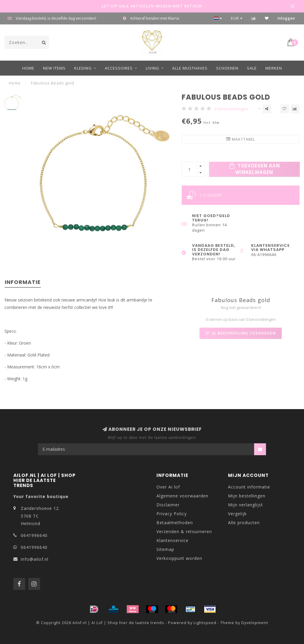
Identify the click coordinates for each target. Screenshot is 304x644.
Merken (274, 68)
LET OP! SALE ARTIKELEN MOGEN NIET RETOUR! (152, 6)
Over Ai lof (168, 487)
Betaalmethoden (175, 523)
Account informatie (249, 487)
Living (152, 68)
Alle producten (244, 523)
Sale (252, 68)
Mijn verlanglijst (246, 505)
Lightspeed (205, 623)
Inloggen (286, 18)
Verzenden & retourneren (184, 531)
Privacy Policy (172, 514)
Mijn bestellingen (247, 496)
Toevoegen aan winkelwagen (254, 169)
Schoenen (227, 68)
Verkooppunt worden (179, 558)
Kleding (83, 68)
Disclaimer (168, 505)
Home (28, 68)
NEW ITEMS (54, 68)
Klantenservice (172, 540)
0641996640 (34, 535)
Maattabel (241, 139)
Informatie (23, 282)
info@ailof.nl (35, 559)
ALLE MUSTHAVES (190, 68)
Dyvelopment (255, 623)
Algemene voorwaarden (182, 496)
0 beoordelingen (231, 109)
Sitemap (165, 549)
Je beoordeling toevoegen (241, 333)
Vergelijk (237, 514)
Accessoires (119, 68)
